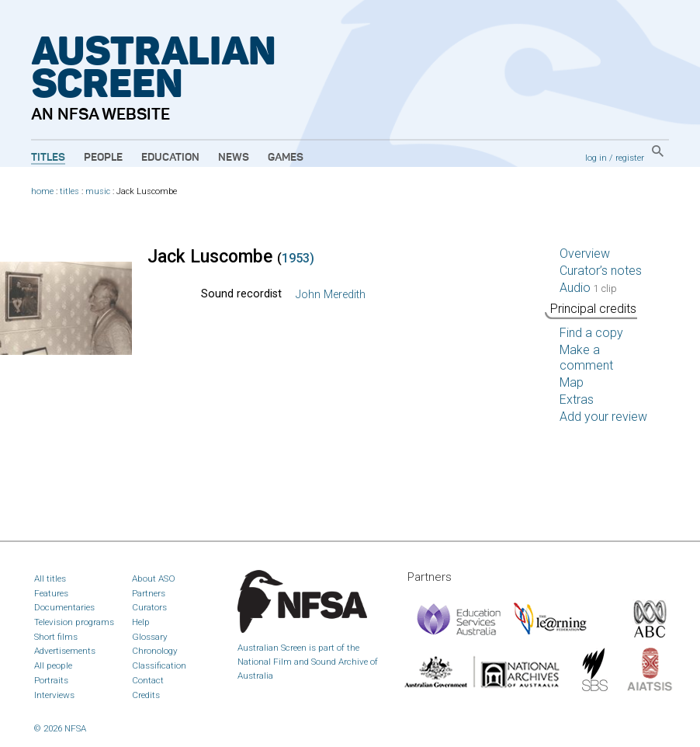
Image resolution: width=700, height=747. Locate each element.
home (42, 191)
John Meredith (331, 295)
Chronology (155, 651)
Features (51, 593)
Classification (159, 665)
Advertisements (65, 651)
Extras (577, 400)
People (103, 158)
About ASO (154, 578)
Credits (146, 695)
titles (69, 191)
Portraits (51, 680)
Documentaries (64, 607)
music (98, 191)
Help (141, 622)
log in (596, 158)
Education (170, 158)
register (630, 158)
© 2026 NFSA (60, 728)
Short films (56, 637)
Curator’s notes (601, 271)
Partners (149, 593)
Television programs (74, 622)
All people (53, 665)
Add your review (603, 417)
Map (572, 382)
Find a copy (591, 333)
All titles (50, 578)
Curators (149, 607)
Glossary (150, 637)
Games (286, 158)
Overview (585, 254)
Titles (48, 158)
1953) (298, 258)
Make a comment (586, 358)
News (234, 158)
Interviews (54, 695)
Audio (588, 288)
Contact (148, 680)
